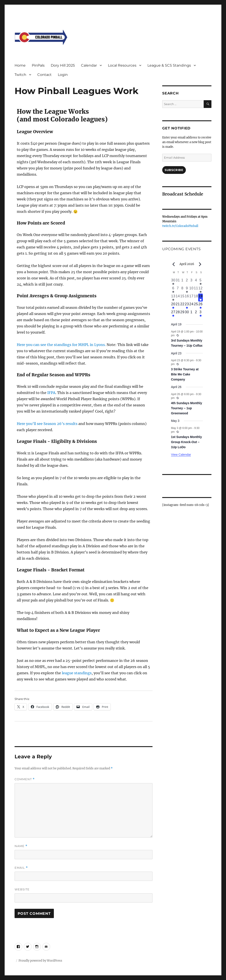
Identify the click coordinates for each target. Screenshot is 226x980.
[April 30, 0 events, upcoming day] (187, 313)
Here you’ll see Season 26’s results (47, 424)
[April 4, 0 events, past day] (196, 282)
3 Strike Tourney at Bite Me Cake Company (185, 374)
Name (21, 846)
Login (63, 75)
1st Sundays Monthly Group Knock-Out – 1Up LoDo (186, 442)
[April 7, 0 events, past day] (178, 290)
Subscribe (174, 170)
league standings (77, 673)
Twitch (20, 75)
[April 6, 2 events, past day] (173, 290)
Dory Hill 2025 (63, 65)
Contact (44, 75)
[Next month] (200, 264)
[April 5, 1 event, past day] (201, 282)
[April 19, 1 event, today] (201, 298)
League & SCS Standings (169, 65)
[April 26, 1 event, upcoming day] (201, 306)
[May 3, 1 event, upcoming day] (201, 313)
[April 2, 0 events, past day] (187, 282)
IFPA (51, 393)
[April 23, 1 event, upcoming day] (187, 306)
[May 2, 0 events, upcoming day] (196, 313)
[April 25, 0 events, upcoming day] (196, 306)
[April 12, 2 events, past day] (201, 290)
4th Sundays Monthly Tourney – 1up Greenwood (187, 408)
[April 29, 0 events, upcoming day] (182, 313)
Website (22, 889)
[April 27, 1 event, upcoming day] (173, 313)
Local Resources (122, 65)
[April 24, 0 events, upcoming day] (191, 306)
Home (20, 65)
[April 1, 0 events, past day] (182, 282)
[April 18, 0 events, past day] (196, 298)
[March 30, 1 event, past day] (173, 282)
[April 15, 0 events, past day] (182, 298)
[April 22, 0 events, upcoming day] (182, 306)
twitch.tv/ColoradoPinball (180, 226)
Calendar (89, 65)
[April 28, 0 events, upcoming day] (178, 313)
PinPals (38, 65)
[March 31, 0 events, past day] (178, 282)
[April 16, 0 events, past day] (187, 298)
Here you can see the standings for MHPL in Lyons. (61, 345)
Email (21, 868)
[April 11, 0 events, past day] (196, 290)
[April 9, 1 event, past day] (187, 290)
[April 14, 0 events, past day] (178, 298)
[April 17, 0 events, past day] (191, 298)
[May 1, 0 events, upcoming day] (191, 313)
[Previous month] (174, 264)
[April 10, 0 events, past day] (191, 290)
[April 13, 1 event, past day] (173, 298)
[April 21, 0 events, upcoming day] (178, 306)
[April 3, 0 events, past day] (191, 282)
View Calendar (181, 455)
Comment (25, 779)
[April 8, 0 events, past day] (182, 290)
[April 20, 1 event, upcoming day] (173, 306)
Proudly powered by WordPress (40, 961)
